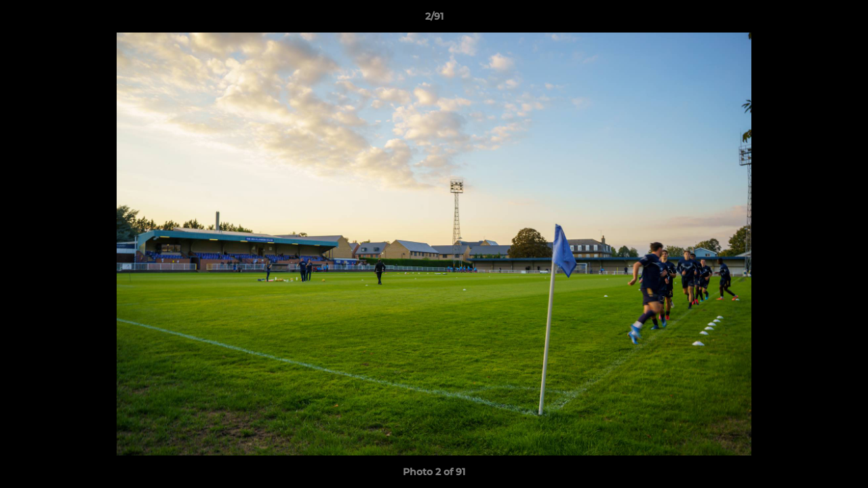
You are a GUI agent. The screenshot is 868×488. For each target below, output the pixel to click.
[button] (844, 20)
